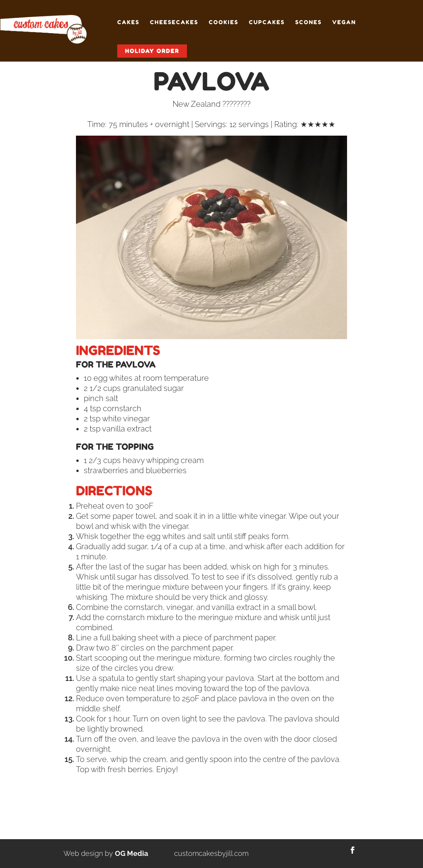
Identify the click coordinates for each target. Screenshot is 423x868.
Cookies (224, 22)
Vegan (344, 22)
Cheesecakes (174, 22)
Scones (308, 22)
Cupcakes (267, 22)
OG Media (131, 853)
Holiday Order (152, 51)
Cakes (128, 22)
